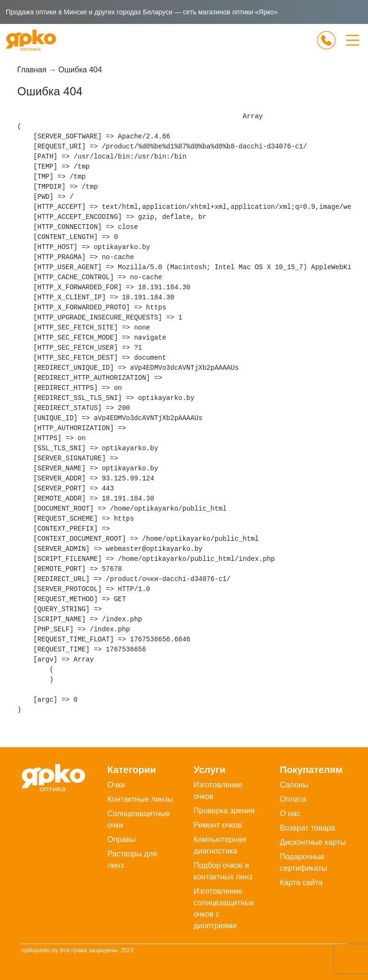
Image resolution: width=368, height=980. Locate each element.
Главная (32, 70)
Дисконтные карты (313, 842)
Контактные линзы (140, 799)
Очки (116, 785)
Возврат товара (308, 828)
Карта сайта (301, 883)
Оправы (121, 839)
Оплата (293, 799)
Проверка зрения (224, 811)
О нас (290, 814)
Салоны (294, 785)
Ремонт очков (218, 825)
